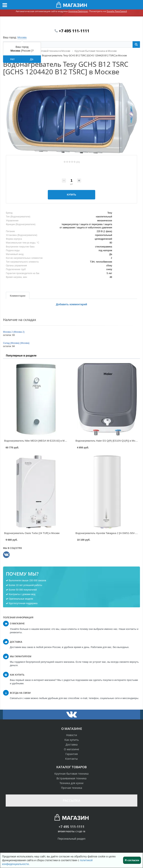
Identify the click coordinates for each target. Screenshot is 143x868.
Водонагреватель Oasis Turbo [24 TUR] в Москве (32, 533)
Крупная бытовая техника (71, 774)
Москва (22, 37)
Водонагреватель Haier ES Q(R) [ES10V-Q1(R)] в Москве (108, 441)
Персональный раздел (71, 839)
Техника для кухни (71, 783)
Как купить (72, 740)
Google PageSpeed (117, 11)
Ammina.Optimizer (78, 11)
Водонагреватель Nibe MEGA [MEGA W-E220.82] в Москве (38, 441)
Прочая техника (72, 788)
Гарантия (72, 754)
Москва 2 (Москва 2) (14, 332)
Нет (13, 59)
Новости (72, 735)
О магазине (71, 749)
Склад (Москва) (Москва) (16, 343)
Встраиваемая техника (71, 778)
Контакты (71, 759)
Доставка (72, 744)
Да (32, 59)
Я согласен (132, 860)
